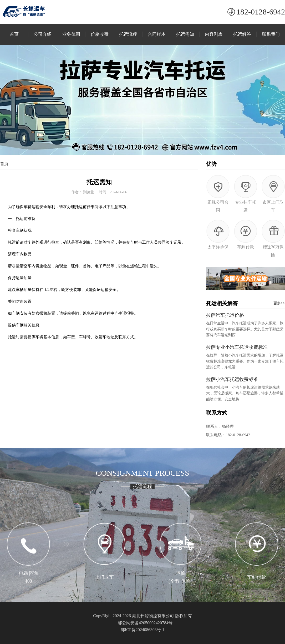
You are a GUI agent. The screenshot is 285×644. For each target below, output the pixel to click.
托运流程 (128, 34)
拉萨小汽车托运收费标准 (232, 379)
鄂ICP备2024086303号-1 (142, 630)
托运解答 (242, 34)
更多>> (279, 303)
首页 (14, 34)
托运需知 (185, 34)
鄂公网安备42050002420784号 (145, 623)
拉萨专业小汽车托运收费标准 (237, 347)
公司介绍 (43, 34)
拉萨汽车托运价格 (225, 315)
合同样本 (157, 34)
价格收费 (100, 34)
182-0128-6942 (261, 12)
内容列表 (214, 34)
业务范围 (71, 34)
